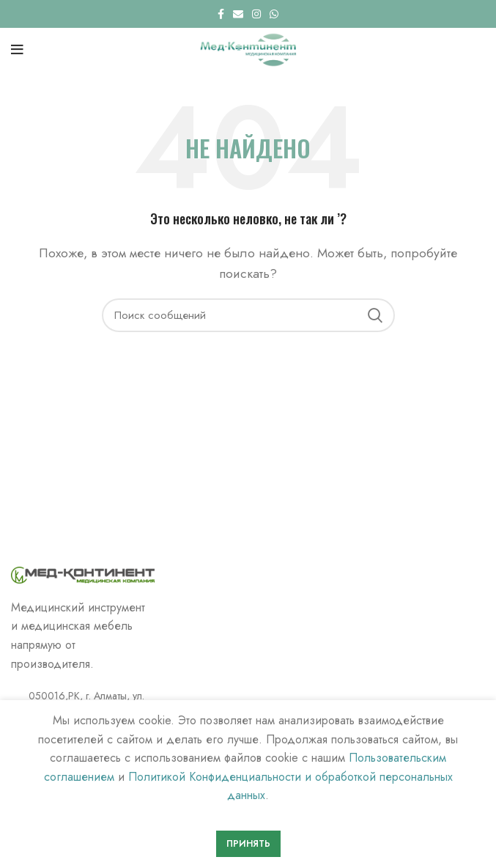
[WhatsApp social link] (274, 14)
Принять (248, 844)
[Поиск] (248, 315)
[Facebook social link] (221, 14)
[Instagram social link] (256, 14)
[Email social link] (238, 14)
